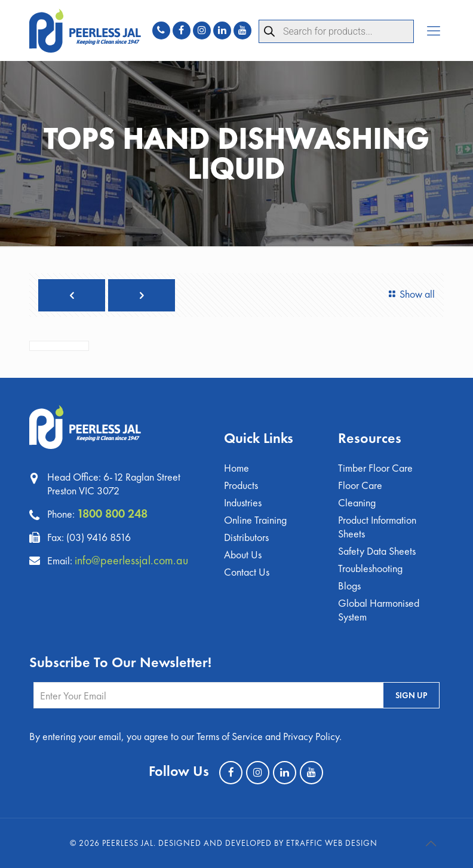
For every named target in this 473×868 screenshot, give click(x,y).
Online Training (255, 520)
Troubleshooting (370, 568)
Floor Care (360, 485)
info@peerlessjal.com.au (131, 560)
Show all (410, 294)
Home (236, 468)
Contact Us (247, 572)
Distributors (246, 537)
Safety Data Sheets (377, 551)
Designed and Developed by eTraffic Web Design (268, 843)
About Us (243, 554)
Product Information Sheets (377, 527)
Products (241, 485)
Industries (243, 502)
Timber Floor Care (375, 468)
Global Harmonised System (379, 610)
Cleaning (357, 502)
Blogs (349, 586)
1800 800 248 (112, 514)
